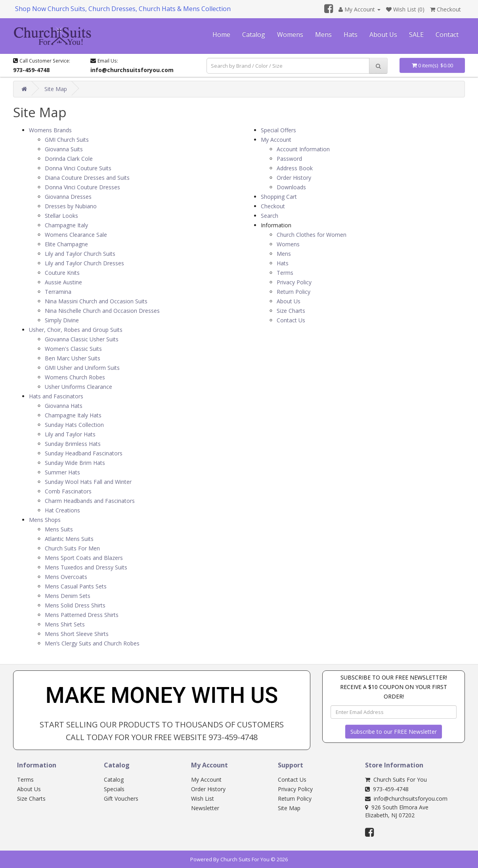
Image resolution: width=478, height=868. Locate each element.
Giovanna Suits (64, 149)
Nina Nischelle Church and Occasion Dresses (102, 311)
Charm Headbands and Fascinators (90, 501)
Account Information (303, 149)
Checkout (273, 206)
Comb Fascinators (68, 491)
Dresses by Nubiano (71, 206)
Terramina (58, 292)
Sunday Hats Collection (74, 425)
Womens (290, 34)
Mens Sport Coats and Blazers (84, 558)
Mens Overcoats (66, 577)
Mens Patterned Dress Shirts (82, 615)
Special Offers (278, 130)
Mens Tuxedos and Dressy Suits (86, 567)
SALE (416, 34)
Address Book (295, 168)
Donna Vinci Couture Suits (78, 168)
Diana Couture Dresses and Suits (87, 178)
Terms (285, 273)
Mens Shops (45, 520)
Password (289, 159)
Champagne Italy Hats (73, 415)
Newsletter (205, 808)
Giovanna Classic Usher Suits (82, 339)
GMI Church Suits (67, 140)
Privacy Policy (294, 282)
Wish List (203, 799)
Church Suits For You (396, 779)
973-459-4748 (387, 789)
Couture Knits (62, 273)
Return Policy (293, 292)
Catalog (254, 34)
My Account (276, 140)
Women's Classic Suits (73, 349)
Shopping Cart (279, 197)
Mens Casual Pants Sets (76, 586)
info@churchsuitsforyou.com (406, 799)
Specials (114, 789)
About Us (383, 34)
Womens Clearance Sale (76, 235)
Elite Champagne (66, 244)
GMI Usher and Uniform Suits (82, 368)
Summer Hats (62, 472)
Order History (294, 178)
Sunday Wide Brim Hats (75, 463)
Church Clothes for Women (312, 235)
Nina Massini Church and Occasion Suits (96, 301)
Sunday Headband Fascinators (84, 453)
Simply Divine (62, 320)
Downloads (291, 187)
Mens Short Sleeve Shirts (77, 634)
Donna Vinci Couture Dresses (82, 187)
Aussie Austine (63, 282)
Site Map (56, 89)
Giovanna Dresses (68, 197)
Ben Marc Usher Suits (73, 358)
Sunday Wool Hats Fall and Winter (88, 482)
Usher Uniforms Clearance (78, 387)
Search (270, 216)
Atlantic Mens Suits (69, 539)
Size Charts (291, 311)
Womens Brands (50, 130)
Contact (447, 34)
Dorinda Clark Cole (69, 159)
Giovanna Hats (64, 406)
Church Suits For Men (72, 548)
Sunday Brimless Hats (73, 444)
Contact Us (291, 320)
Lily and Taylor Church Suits (80, 254)
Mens (323, 34)
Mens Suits (59, 529)
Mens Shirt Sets (65, 624)
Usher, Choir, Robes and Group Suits (76, 330)
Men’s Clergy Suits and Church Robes (92, 643)
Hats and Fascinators (56, 396)
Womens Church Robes (75, 377)
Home (221, 34)
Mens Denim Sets (68, 596)
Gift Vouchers (121, 799)
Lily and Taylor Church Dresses (84, 263)
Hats (351, 34)
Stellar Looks (61, 216)
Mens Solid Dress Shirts (75, 605)
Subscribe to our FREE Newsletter (394, 732)
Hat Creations (62, 510)
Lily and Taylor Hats (70, 434)
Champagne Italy (66, 225)
